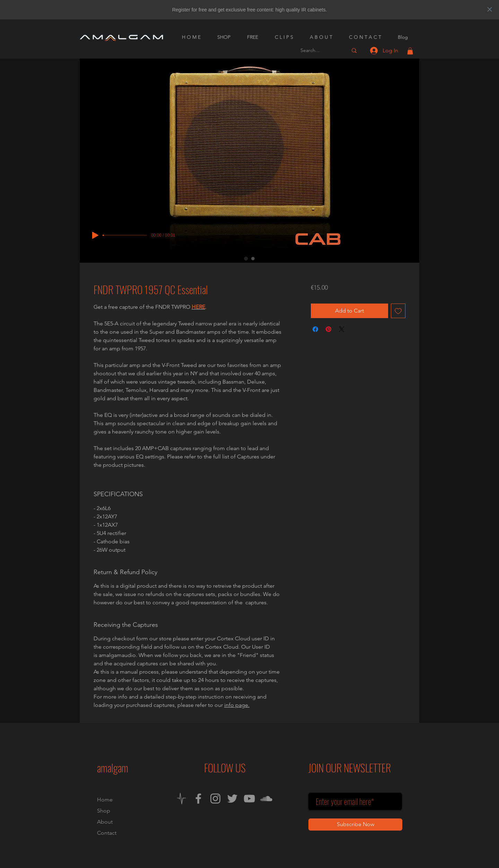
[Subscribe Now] (355, 825)
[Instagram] (215, 799)
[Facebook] (198, 799)
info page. (237, 705)
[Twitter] (232, 799)
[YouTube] (249, 799)
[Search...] (319, 50)
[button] (410, 51)
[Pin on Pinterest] (329, 329)
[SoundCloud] (266, 799)
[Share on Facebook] (315, 329)
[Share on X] (342, 329)
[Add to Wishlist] (398, 311)
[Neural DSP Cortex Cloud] (181, 799)
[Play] (95, 235)
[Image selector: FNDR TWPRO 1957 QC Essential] (246, 258)
